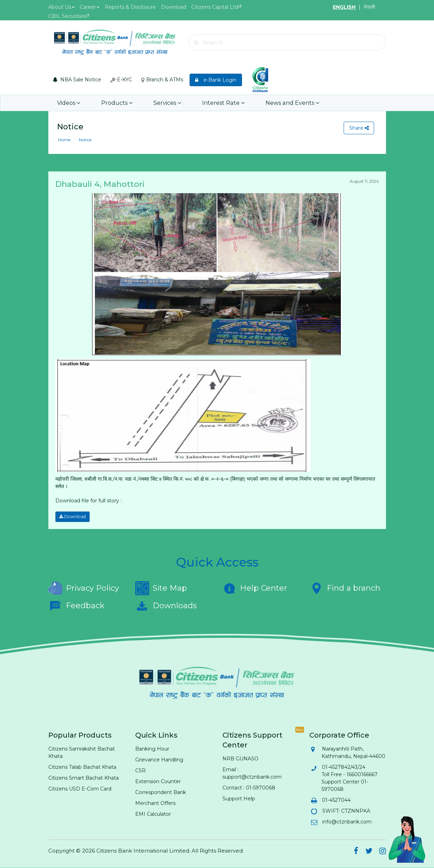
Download (174, 7)
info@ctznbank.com (347, 822)
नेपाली (369, 7)
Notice (85, 140)
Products (116, 103)
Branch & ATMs (162, 80)
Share (359, 128)
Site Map (161, 588)
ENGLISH (344, 7)
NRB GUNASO (240, 759)
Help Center (255, 588)
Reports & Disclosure (130, 7)
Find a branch (345, 588)
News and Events (289, 103)
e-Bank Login (216, 80)
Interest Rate (221, 103)
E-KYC (121, 80)
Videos (68, 103)
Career (90, 7)
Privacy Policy (84, 588)
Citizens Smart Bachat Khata (84, 778)
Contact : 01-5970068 (249, 788)
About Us (61, 7)
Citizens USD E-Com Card (80, 789)
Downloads (166, 606)
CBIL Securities (67, 16)
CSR (140, 771)
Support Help (239, 799)
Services (166, 103)
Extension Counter (158, 781)
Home (64, 140)
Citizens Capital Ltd (215, 7)
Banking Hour (152, 749)
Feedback (76, 606)
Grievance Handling (159, 760)
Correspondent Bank (161, 792)
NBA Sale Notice (77, 80)
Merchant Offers (155, 803)
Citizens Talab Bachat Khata (82, 767)
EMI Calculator (153, 814)
